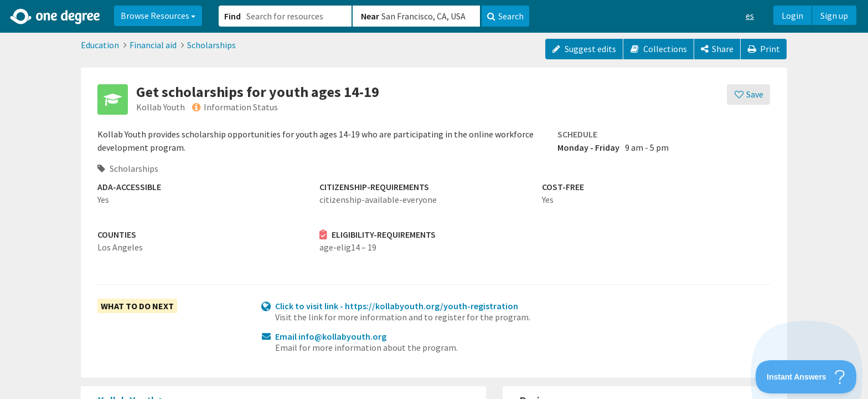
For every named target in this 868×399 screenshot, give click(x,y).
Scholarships (211, 45)
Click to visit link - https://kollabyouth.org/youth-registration (397, 306)
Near (370, 16)
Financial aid (153, 45)
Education (100, 45)
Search (505, 16)
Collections (658, 49)
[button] (434, 199)
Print (764, 49)
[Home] (56, 17)
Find (232, 16)
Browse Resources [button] (158, 16)
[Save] (749, 94)
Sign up (834, 16)
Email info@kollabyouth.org (331, 336)
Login (792, 16)
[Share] (717, 49)
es (750, 16)
